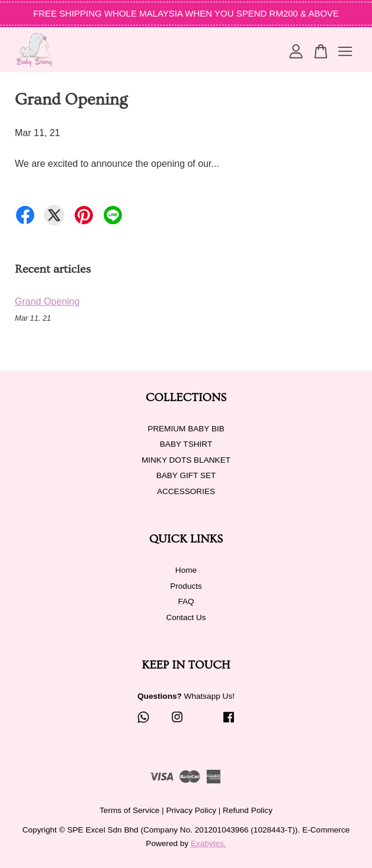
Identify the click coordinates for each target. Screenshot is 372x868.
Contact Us (186, 617)
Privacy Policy (191, 810)
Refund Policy (248, 810)
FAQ (186, 601)
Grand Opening (47, 301)
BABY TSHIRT (186, 444)
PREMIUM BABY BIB (186, 429)
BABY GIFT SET (186, 475)
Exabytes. (209, 843)
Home (186, 570)
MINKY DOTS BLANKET (186, 460)
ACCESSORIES (186, 491)
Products (186, 586)
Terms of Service (129, 810)
